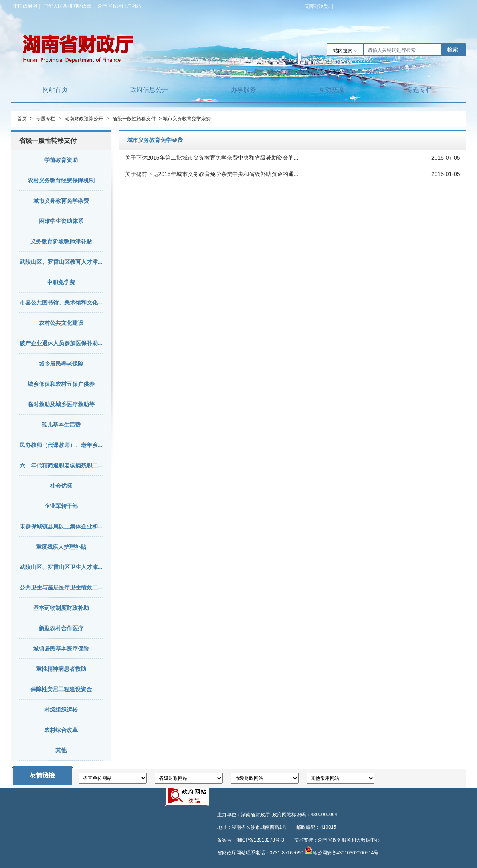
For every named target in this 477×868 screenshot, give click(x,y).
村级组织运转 (61, 710)
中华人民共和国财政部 (67, 6)
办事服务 (243, 90)
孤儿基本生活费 (61, 425)
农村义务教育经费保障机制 (61, 180)
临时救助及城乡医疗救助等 (61, 404)
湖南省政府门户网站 (119, 6)
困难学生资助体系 (61, 221)
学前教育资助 (61, 160)
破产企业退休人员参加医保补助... (61, 343)
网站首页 (55, 90)
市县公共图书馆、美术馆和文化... (61, 303)
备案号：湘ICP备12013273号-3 (251, 840)
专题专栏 (419, 90)
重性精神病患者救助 (61, 669)
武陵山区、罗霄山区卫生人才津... (61, 567)
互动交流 (331, 90)
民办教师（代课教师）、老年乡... (61, 445)
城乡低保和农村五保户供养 (61, 384)
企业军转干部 (61, 506)
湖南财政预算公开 (84, 119)
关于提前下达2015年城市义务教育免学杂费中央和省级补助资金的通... (212, 174)
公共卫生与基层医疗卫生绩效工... (61, 587)
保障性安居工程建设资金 (61, 689)
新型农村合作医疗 (61, 628)
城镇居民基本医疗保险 (61, 649)
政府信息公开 (149, 90)
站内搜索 (343, 51)
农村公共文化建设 (61, 323)
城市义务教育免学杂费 (61, 201)
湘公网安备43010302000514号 (345, 853)
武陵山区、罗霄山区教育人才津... (61, 262)
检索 (453, 49)
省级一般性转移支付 (134, 119)
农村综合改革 (61, 730)
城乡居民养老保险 (61, 364)
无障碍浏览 (319, 6)
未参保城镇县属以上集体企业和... (61, 526)
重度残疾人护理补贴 (61, 547)
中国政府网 (25, 6)
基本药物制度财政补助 (61, 608)
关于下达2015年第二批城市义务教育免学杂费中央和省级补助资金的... (212, 158)
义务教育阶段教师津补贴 (61, 241)
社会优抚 (61, 486)
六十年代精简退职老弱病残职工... (61, 465)
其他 (61, 750)
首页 (22, 119)
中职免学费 (61, 282)
